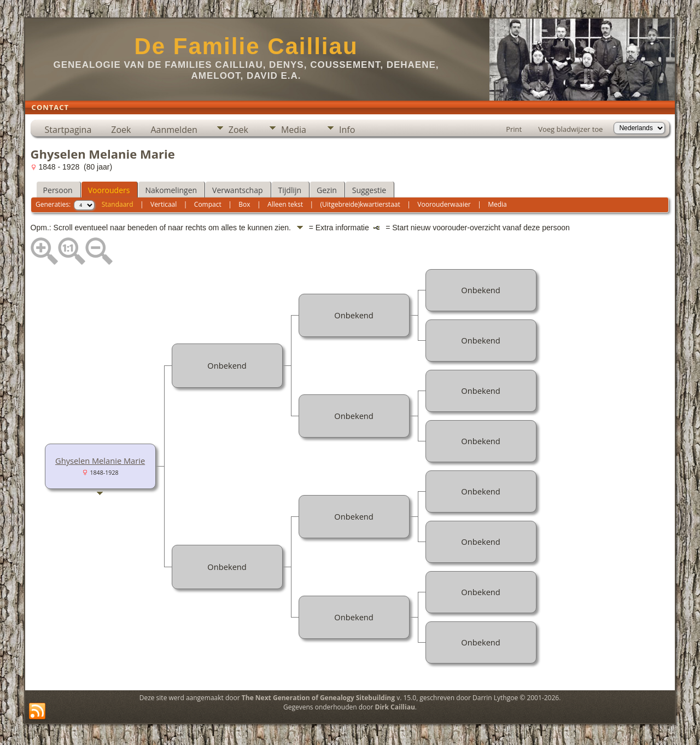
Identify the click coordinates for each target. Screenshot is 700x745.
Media (294, 130)
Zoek (121, 130)
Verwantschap (237, 190)
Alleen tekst (285, 204)
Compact (208, 204)
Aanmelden (174, 130)
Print (514, 129)
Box (244, 204)
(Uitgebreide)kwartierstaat (360, 204)
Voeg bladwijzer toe (570, 129)
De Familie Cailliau (246, 46)
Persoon (58, 190)
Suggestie (369, 190)
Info (347, 130)
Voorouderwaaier (444, 204)
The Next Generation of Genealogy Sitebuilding (318, 698)
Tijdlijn (290, 190)
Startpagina (68, 130)
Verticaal (164, 204)
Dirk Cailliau (395, 707)
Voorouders (109, 190)
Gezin (327, 190)
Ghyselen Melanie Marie (100, 461)
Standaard (118, 204)
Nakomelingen (171, 190)
